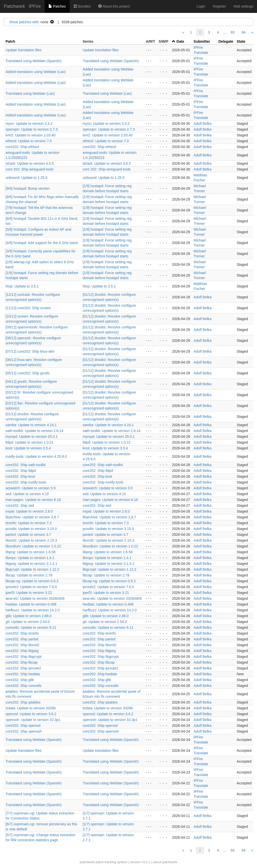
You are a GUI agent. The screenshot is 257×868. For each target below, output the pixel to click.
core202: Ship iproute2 (23, 668)
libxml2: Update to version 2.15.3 (31, 540)
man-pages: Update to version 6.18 (33, 500)
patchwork (87, 862)
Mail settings (243, 6)
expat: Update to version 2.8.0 (29, 511)
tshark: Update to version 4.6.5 (30, 163)
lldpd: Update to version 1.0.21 (30, 442)
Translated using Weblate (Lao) (30, 93)
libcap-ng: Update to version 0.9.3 (32, 581)
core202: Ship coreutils (23, 686)
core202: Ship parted (22, 639)
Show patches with (24, 22)
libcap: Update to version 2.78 (29, 575)
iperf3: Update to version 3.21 (29, 593)
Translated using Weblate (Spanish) (34, 61)
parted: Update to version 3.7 (28, 535)
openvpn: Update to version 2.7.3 (32, 129)
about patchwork (165, 862)
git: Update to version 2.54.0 (28, 622)
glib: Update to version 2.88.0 (29, 616)
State (241, 41)
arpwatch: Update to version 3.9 (31, 488)
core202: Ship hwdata (23, 674)
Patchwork (14, 6)
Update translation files (23, 50)
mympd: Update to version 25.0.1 (32, 437)
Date (180, 41)
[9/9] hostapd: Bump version (28, 188)
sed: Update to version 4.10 (27, 494)
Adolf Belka (203, 124)
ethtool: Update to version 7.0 (29, 141)
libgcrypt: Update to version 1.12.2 (32, 569)
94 (244, 32)
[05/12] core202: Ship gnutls (28, 373)
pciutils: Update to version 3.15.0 (31, 529)
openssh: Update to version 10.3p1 (33, 720)
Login (201, 6)
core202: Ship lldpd (21, 471)
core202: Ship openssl (23, 726)
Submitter (202, 41)
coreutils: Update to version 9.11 (31, 628)
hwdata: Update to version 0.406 (31, 604)
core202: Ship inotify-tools (26, 482)
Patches (57, 6)
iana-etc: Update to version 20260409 (35, 598)
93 (233, 32)
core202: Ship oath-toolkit (26, 465)
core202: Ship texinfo (22, 633)
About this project (114, 6)
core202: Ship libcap (22, 662)
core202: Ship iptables (23, 702)
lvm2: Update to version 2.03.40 (31, 135)
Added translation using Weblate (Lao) (36, 72)
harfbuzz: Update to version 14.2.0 (33, 610)
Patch (10, 41)
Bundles (82, 6)
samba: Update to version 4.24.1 (31, 425)
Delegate (226, 41)
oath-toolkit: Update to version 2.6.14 (34, 431)
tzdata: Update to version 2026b (31, 708)
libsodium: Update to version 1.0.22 (33, 546)
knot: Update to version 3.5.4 (28, 448)
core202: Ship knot (20, 476)
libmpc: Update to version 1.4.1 (30, 558)
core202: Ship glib (20, 680)
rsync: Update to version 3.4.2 (29, 124)
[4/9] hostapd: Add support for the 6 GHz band (42, 243)
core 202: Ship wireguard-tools (30, 169)
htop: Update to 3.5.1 (22, 286)
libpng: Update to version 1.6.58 (31, 552)
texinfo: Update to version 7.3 (29, 523)
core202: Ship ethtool (22, 147)
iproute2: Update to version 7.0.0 (31, 587)
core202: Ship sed (20, 505)
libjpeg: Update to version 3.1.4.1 (31, 564)
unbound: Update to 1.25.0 (27, 178)
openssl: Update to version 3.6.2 (31, 714)
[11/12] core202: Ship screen (28, 308)
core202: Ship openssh (24, 731)
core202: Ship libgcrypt (23, 657)
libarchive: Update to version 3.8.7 (32, 517)
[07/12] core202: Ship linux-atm (30, 351)
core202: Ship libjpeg (22, 651)
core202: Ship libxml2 (22, 645)
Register (219, 6)
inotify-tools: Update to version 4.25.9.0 (36, 456)
